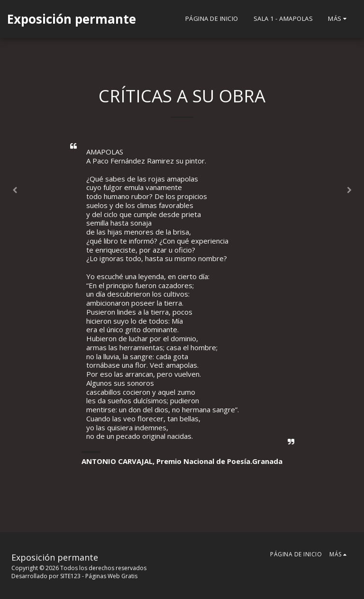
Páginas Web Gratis (111, 576)
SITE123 (70, 576)
